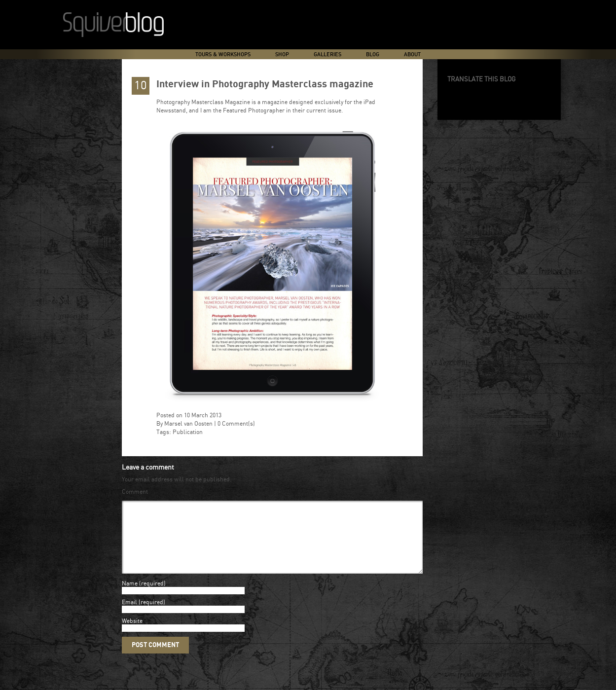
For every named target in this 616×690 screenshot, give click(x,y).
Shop (282, 54)
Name (130, 596)
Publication (188, 432)
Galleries (327, 54)
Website (132, 633)
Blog (373, 54)
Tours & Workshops (223, 54)
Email (129, 614)
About (412, 54)
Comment (135, 492)
